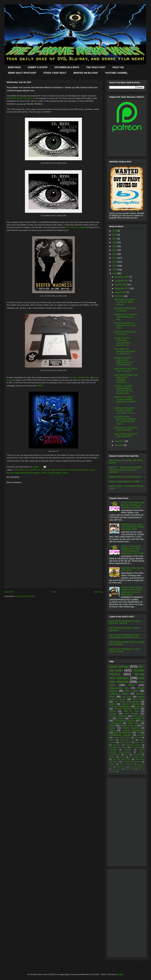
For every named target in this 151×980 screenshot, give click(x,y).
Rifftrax (112, 764)
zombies (113, 714)
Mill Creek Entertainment (127, 702)
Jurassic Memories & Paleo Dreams (125, 477)
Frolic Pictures (125, 742)
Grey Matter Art (63, 470)
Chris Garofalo (31, 470)
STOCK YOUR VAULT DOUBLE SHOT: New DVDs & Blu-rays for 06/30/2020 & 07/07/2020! (133, 550)
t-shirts (44, 473)
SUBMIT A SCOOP (37, 67)
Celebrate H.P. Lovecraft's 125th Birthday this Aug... (126, 317)
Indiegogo (113, 750)
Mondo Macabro (131, 728)
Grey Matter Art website (76, 227)
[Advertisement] (53, 568)
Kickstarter (128, 750)
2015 (115, 273)
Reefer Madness (34, 473)
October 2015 (121, 285)
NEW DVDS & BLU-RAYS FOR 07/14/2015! (126, 370)
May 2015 (119, 445)
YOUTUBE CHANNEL (116, 73)
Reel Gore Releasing (137, 767)
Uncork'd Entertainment (133, 730)
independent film (119, 688)
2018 (115, 262)
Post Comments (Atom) (25, 596)
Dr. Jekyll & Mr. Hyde (47, 470)
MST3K (113, 711)
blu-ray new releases (127, 676)
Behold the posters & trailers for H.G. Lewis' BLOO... (125, 325)
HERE (39, 386)
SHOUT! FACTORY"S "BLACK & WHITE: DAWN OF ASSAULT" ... (125, 401)
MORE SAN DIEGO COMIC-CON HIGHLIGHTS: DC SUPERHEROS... (123, 361)
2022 (115, 246)
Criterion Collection (130, 704)
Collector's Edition (119, 694)
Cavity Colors (19, 470)
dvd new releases (127, 680)
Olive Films (133, 723)
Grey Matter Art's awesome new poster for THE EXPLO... (125, 351)
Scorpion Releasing (118, 716)
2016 (115, 270)
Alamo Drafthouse (126, 764)
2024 (115, 239)
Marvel (112, 725)
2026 (115, 231)
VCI (138, 733)
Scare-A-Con (117, 769)
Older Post (98, 592)
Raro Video (140, 742)
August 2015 (121, 292)
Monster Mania (76, 470)
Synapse (138, 738)
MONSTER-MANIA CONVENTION (21, 98)
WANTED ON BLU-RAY (86, 73)
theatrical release (133, 745)
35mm (112, 740)
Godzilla (141, 735)
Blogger (120, 974)
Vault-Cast (137, 755)
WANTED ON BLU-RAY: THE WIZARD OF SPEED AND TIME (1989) (133, 527)
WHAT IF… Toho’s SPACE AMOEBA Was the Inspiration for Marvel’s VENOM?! (125, 470)
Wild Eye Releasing (123, 733)
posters (86, 470)
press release (119, 667)
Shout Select (138, 699)
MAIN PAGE (14, 67)
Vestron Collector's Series (127, 709)
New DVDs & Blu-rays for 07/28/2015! (125, 309)
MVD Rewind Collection (124, 721)
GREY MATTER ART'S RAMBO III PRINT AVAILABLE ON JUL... (125, 411)
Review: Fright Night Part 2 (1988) (124, 481)
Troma (112, 730)
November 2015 (122, 281)
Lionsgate (140, 706)
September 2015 (122, 288)
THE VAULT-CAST (96, 67)
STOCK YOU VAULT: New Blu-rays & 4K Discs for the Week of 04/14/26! (133, 505)
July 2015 (119, 296)
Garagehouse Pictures (118, 747)
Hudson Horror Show (122, 738)
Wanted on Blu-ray (128, 725)
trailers (112, 704)
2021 (115, 250)
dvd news (127, 697)
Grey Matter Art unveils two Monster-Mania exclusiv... (124, 302)
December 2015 (122, 277)
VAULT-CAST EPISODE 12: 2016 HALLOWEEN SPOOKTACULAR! (124, 636)
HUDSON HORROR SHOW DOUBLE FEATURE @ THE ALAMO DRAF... (123, 390)
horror (132, 685)
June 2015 (120, 441)
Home (54, 592)
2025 (115, 235)
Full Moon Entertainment (79, 378)
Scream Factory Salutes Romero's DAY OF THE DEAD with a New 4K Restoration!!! (132, 591)
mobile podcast (121, 767)
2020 (115, 254)
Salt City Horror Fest (122, 759)
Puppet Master (20, 473)
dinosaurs (117, 745)
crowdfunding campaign (120, 735)
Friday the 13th (127, 740)
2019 (115, 258)
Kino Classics (132, 714)
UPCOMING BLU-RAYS (67, 67)
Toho (127, 755)
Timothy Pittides (55, 473)
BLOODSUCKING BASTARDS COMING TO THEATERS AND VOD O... (125, 420)
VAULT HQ (118, 67)
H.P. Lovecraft (136, 747)
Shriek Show (130, 769)
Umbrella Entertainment (120, 706)
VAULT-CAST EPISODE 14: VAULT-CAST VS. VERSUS (125, 622)
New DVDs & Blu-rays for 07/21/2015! (125, 333)
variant (65, 473)
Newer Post (9, 592)
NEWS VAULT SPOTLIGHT (22, 73)
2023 (115, 242)
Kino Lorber (132, 691)
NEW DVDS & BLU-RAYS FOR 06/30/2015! (126, 435)
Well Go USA (131, 711)
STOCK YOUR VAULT (55, 73)
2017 (115, 266)
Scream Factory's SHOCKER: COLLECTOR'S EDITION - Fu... (122, 342)
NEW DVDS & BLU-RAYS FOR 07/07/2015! (126, 429)
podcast (112, 757)
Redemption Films (137, 757)
